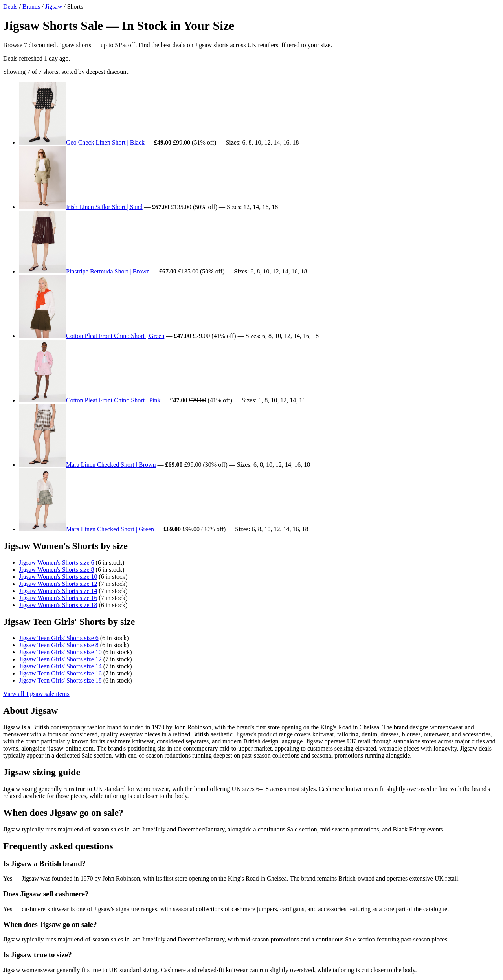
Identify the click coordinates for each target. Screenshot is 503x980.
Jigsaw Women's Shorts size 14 (58, 591)
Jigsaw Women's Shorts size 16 (58, 598)
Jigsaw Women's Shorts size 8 (57, 570)
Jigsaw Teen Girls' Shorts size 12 (60, 659)
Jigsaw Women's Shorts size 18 (58, 605)
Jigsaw (54, 6)
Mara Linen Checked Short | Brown (111, 465)
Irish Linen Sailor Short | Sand (104, 207)
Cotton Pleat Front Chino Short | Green (115, 336)
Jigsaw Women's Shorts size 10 (58, 577)
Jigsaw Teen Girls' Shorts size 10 (60, 652)
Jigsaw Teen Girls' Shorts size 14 (60, 666)
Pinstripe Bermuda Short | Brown (108, 271)
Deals (10, 6)
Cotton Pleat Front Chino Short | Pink (113, 400)
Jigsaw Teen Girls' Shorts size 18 (60, 680)
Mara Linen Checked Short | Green (110, 529)
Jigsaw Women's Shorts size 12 (58, 584)
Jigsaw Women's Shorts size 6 (57, 562)
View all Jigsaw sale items (36, 694)
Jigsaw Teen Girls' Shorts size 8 (59, 645)
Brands (31, 6)
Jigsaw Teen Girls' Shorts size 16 (60, 673)
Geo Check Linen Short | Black (105, 142)
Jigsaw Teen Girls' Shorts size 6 (59, 638)
